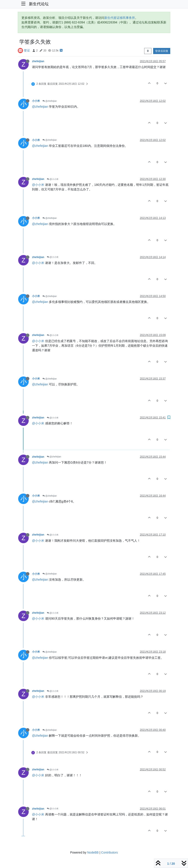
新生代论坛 (39, 4)
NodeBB (93, 852)
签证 (27, 50)
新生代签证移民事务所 (120, 18)
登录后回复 (162, 51)
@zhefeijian (50, 101)
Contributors (110, 852)
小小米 (36, 101)
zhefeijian (38, 61)
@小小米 (53, 179)
